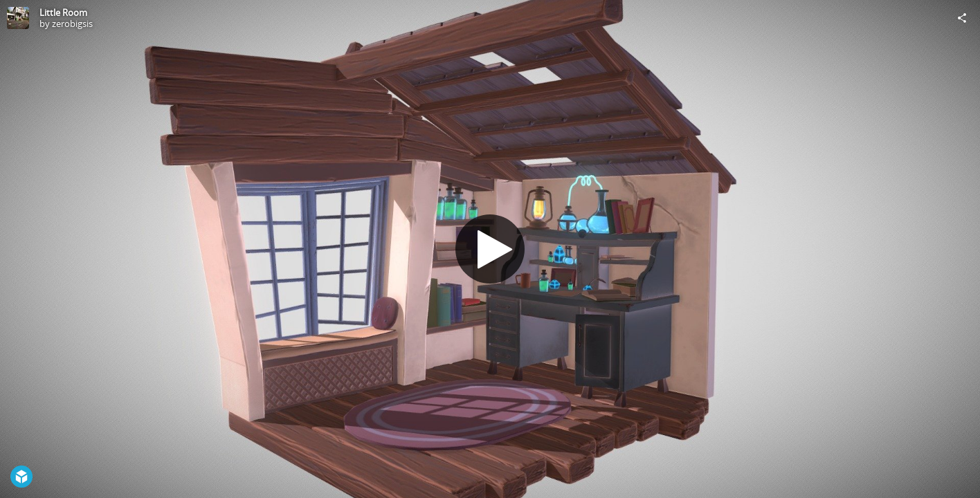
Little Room (63, 12)
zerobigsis (72, 24)
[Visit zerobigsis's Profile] (18, 18)
